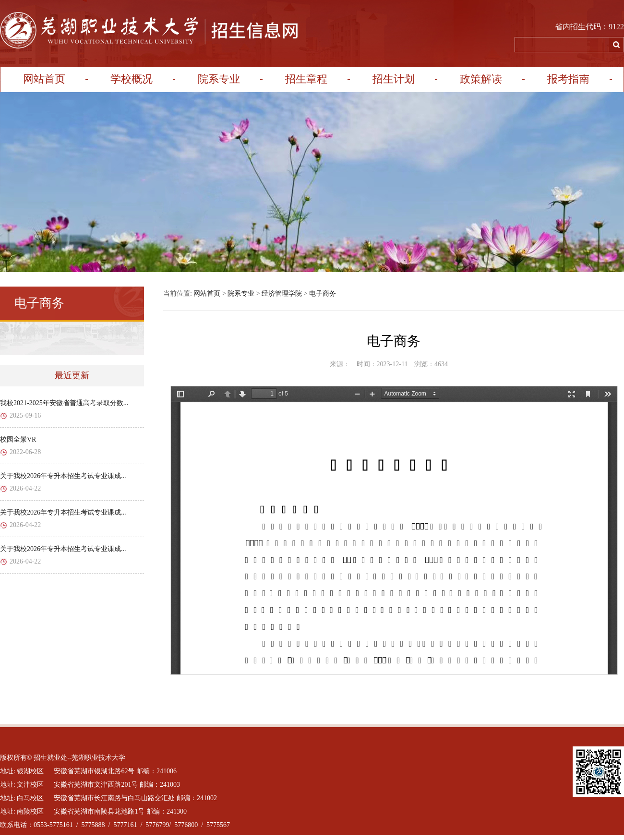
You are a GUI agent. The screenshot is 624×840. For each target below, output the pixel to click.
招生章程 (306, 79)
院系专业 (219, 79)
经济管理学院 (282, 294)
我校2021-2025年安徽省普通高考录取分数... (64, 403)
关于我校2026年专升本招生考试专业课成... (63, 476)
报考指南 (568, 79)
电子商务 (323, 294)
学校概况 (132, 79)
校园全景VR (18, 439)
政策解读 (481, 79)
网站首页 (44, 79)
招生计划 (394, 79)
